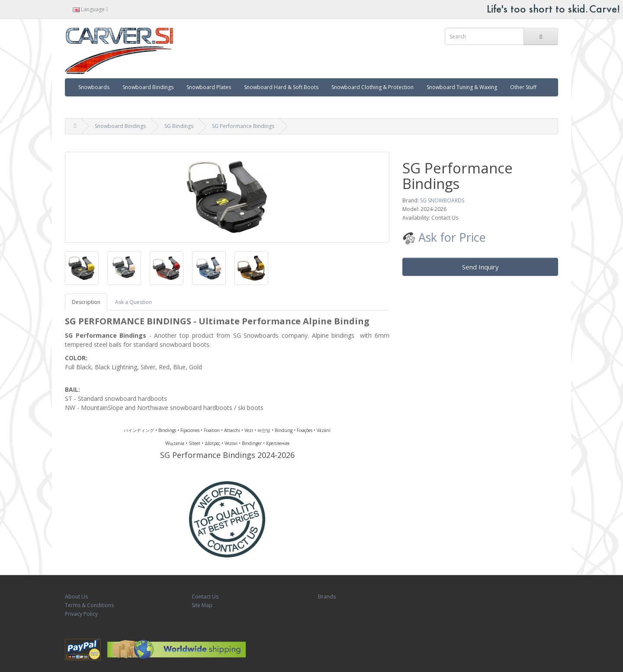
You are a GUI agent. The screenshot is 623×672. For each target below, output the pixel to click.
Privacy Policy (81, 614)
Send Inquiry (480, 267)
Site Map (202, 605)
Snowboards (94, 87)
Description (86, 302)
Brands (327, 597)
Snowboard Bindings (148, 87)
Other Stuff (523, 87)
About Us (76, 597)
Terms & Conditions (89, 605)
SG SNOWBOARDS (442, 200)
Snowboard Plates (209, 87)
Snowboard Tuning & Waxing (462, 87)
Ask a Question (133, 302)
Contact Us (205, 597)
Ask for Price (444, 237)
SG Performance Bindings (243, 126)
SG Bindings (179, 126)
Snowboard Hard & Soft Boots (281, 87)
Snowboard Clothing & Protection (373, 87)
